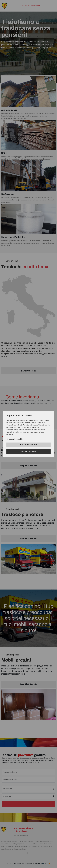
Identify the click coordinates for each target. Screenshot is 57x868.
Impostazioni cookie (15, 439)
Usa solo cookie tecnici (29, 445)
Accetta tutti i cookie (28, 452)
